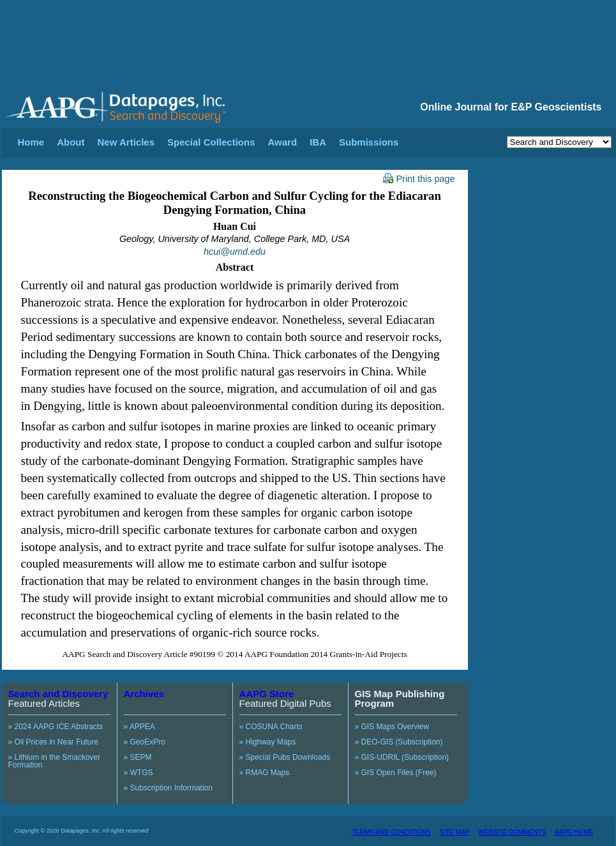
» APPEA (139, 727)
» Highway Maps (268, 742)
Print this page (419, 179)
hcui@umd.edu (235, 252)
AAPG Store (267, 694)
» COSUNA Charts (271, 727)
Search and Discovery (58, 694)
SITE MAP (455, 832)
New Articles (126, 142)
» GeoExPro (145, 742)
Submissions (369, 142)
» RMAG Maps (265, 773)
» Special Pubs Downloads (285, 757)
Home (31, 142)
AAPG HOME (574, 832)
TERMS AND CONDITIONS (391, 832)
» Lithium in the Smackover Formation (55, 761)
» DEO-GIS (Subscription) (399, 742)
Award (283, 142)
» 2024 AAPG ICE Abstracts (56, 727)
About (71, 142)
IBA (318, 142)
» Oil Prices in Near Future (53, 742)
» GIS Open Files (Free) (396, 773)
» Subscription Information (168, 788)
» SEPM (138, 757)
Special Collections (211, 142)
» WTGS (139, 773)
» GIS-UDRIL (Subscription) (402, 757)
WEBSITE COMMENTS (512, 832)
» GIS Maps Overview (392, 727)
